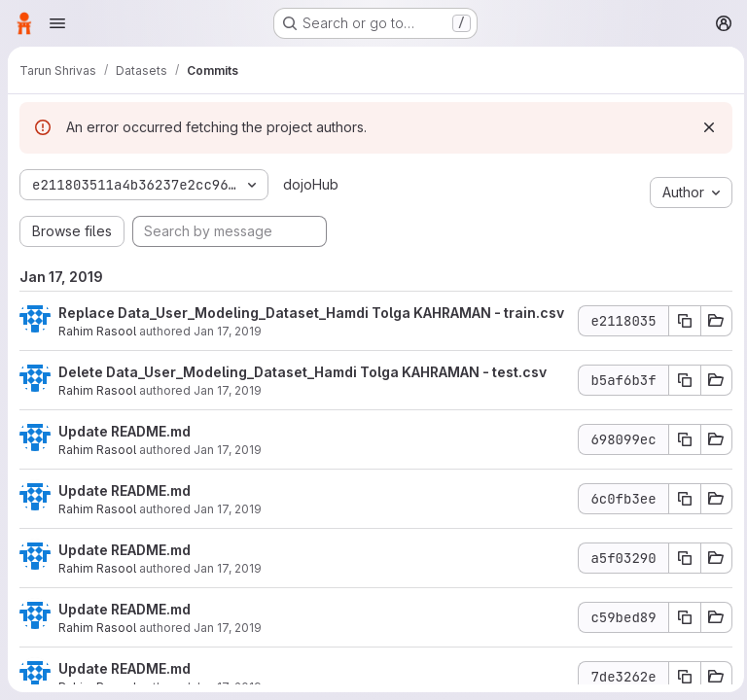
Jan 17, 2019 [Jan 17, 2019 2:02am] (228, 410)
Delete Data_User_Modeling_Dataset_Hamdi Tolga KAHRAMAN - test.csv (302, 391)
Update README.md (124, 451)
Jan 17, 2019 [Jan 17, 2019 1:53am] (228, 528)
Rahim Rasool (97, 350)
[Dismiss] (704, 127)
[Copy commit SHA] (680, 331)
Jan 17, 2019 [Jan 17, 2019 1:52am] (228, 588)
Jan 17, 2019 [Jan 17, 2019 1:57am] (228, 469)
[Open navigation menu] (57, 23)
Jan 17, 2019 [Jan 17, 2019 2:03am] (228, 350)
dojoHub (309, 184)
